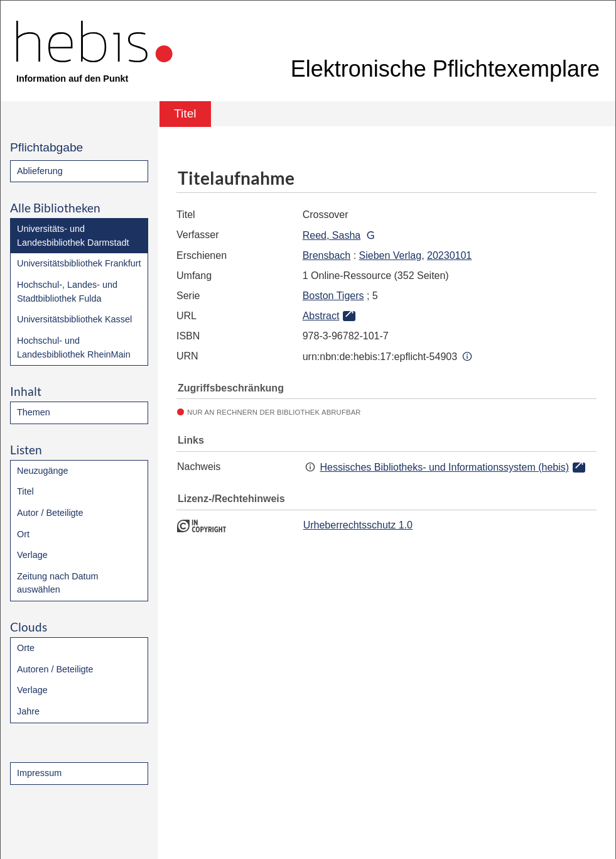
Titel (25, 491)
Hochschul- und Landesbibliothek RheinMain (74, 347)
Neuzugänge (43, 471)
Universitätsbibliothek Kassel (74, 319)
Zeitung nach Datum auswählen (58, 583)
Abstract (321, 316)
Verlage (32, 555)
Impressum (39, 773)
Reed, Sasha (332, 235)
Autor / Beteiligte (50, 513)
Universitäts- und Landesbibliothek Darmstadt (73, 236)
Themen (34, 412)
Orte (26, 648)
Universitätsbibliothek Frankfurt (79, 263)
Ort (23, 534)
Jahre (28, 711)
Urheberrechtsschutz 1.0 (358, 525)
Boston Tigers (333, 296)
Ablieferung (40, 171)
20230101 (449, 255)
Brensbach (327, 255)
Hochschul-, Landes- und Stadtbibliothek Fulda (67, 292)
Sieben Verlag (391, 255)
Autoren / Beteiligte (55, 669)
